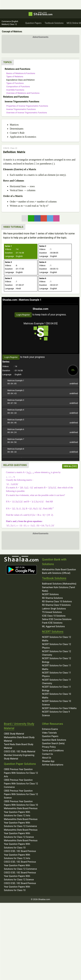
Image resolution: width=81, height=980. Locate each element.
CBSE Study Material (14, 734)
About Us (46, 758)
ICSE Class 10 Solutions (54, 616)
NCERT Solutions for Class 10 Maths (56, 696)
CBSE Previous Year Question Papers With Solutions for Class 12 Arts (21, 773)
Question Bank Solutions (54, 740)
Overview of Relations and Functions (23, 93)
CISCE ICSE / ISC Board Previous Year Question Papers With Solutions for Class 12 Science (20, 876)
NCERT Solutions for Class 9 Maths (59, 708)
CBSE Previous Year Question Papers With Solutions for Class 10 (21, 803)
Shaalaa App (48, 761)
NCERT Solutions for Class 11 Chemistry (56, 682)
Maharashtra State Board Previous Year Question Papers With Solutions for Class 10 (21, 844)
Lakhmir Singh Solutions (54, 609)
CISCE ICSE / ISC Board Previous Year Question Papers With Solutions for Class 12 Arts (20, 855)
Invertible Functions (15, 90)
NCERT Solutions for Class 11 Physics (56, 674)
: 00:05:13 (49, 269)
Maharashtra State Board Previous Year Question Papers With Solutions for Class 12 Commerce (21, 823)
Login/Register (23, 315)
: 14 (12, 249)
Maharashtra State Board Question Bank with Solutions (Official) (59, 571)
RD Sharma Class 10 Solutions (57, 601)
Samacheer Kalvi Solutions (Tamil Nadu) (58, 589)
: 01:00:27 (14, 285)
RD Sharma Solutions (52, 598)
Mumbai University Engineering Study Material (19, 757)
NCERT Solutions (50, 594)
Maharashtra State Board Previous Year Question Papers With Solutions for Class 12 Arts (21, 812)
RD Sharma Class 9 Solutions (56, 605)
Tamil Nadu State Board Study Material (19, 746)
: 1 (45, 249)
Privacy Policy (49, 747)
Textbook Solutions (54, 578)
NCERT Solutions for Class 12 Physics (56, 646)
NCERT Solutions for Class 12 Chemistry (56, 653)
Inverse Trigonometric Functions (21, 109)
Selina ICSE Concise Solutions (57, 619)
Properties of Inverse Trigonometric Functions (27, 106)
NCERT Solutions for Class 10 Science (56, 703)
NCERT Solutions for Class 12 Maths (56, 639)
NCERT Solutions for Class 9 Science (56, 714)
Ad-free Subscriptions (53, 765)
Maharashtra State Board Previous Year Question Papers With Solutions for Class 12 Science (21, 833)
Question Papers (50, 736)
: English (14, 256)
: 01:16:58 (14, 253)
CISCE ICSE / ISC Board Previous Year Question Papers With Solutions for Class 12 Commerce (20, 865)
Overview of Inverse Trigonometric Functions (27, 113)
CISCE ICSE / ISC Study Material (20, 751)
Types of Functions (15, 83)
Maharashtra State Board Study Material (19, 739)
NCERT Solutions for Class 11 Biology (56, 689)
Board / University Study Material (19, 726)
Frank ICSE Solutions (52, 623)
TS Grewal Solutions (52, 612)
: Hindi (13, 289)
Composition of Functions (18, 87)
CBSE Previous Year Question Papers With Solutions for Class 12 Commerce (21, 784)
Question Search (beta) (53, 743)
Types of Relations (15, 77)
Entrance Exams (50, 729)
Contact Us (47, 754)
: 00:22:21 (49, 285)
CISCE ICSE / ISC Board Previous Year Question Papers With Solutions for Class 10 (20, 887)
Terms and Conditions (53, 751)
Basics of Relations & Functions (21, 73)
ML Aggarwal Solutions (53, 626)
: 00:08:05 (49, 253)
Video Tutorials (49, 733)
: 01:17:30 (14, 269)
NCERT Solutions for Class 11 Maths (56, 667)
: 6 (11, 266)
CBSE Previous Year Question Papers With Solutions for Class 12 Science (21, 794)
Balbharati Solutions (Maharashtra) (59, 584)
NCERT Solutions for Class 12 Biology (56, 660)
